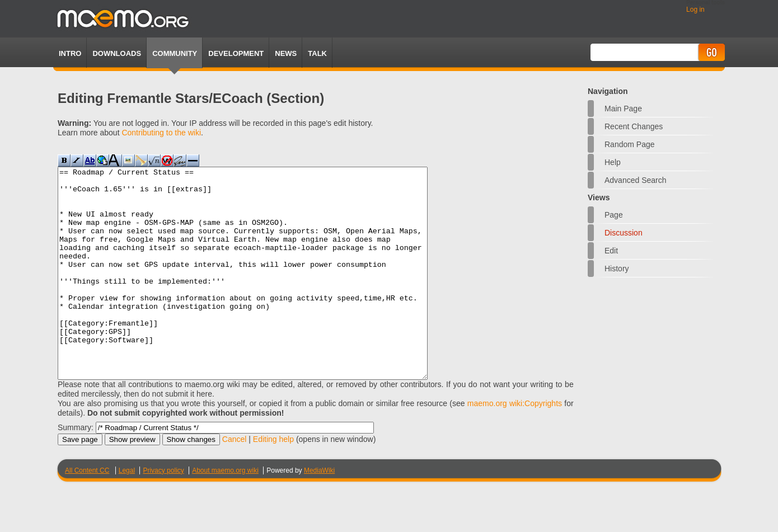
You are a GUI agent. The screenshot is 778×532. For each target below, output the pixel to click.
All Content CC (87, 512)
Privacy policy (163, 512)
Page (614, 215)
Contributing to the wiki (161, 133)
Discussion (624, 233)
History (617, 269)
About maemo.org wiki (225, 512)
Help (613, 162)
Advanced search (636, 180)
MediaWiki (319, 512)
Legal (127, 512)
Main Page (623, 109)
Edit (611, 251)
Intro (70, 53)
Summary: (76, 469)
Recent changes (634, 126)
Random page (630, 144)
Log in (695, 10)
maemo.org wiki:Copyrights (515, 445)
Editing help (273, 481)
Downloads (117, 53)
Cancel (235, 481)
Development (236, 53)
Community (175, 53)
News (286, 53)
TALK (317, 53)
